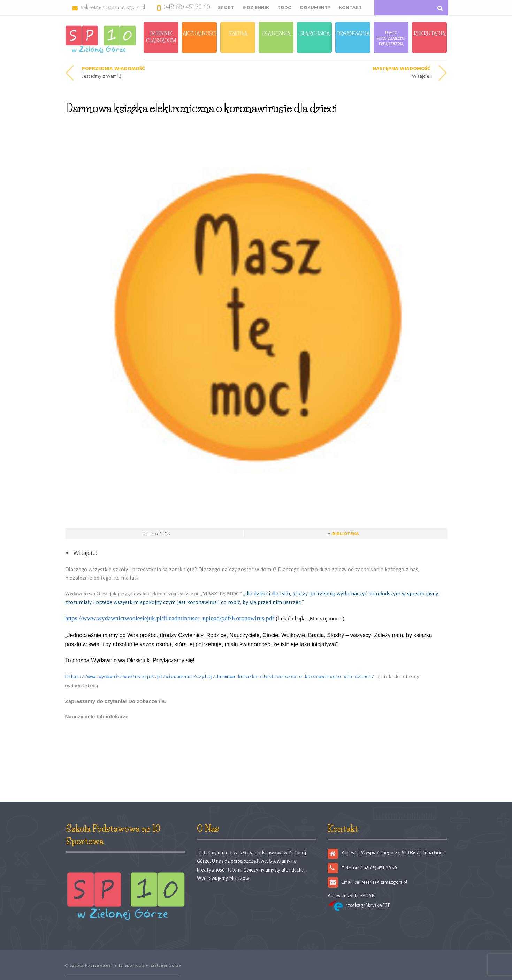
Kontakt (350, 7)
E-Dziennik (256, 7)
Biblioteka (345, 534)
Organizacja (353, 33)
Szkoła (238, 33)
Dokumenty (315, 7)
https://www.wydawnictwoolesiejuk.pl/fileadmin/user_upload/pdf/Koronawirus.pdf (170, 618)
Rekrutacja (429, 33)
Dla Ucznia (276, 33)
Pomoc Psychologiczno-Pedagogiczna (391, 38)
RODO (285, 7)
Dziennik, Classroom (161, 37)
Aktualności (200, 33)
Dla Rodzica (314, 33)
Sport (226, 7)
